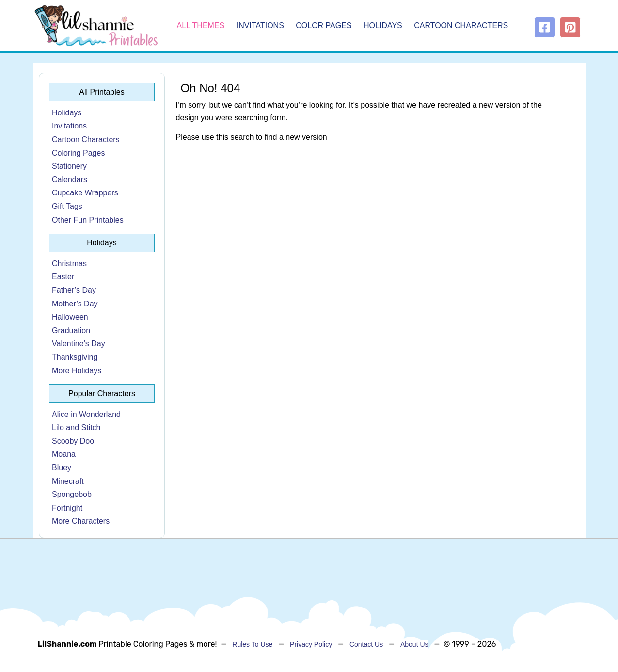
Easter (63, 277)
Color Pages (324, 25)
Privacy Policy (311, 644)
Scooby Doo (73, 441)
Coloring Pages (78, 153)
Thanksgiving (75, 357)
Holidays (383, 25)
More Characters (81, 521)
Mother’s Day (75, 304)
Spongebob (72, 494)
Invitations (260, 25)
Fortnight (67, 508)
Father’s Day (74, 290)
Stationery (69, 166)
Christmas (69, 264)
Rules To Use (252, 644)
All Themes (201, 25)
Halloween (70, 317)
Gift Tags (67, 206)
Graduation (71, 330)
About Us (414, 644)
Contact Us (366, 644)
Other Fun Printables (88, 220)
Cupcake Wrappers (85, 193)
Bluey (62, 468)
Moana (64, 454)
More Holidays (77, 371)
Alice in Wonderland (86, 414)
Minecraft (68, 481)
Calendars (70, 180)
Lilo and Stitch (76, 427)
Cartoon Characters (461, 25)
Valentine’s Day (79, 344)
